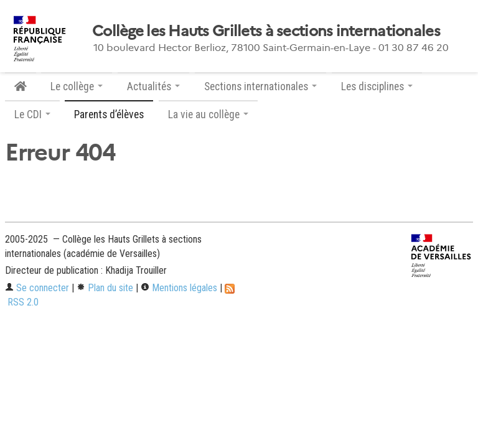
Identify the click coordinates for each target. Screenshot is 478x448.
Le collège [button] (77, 86)
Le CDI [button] (32, 114)
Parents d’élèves (109, 114)
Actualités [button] (153, 86)
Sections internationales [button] (260, 86)
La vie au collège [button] (208, 114)
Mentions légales (179, 288)
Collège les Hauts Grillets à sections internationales (266, 31)
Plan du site (105, 288)
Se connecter (37, 288)
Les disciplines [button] (377, 86)
